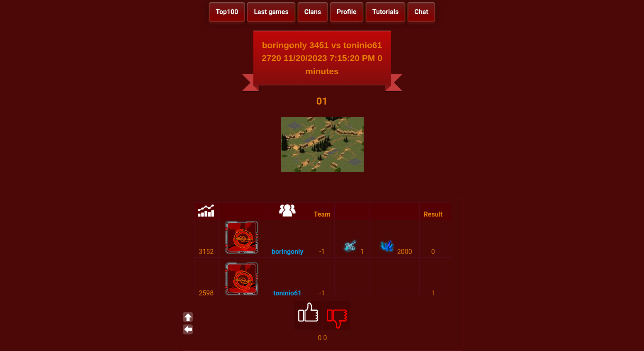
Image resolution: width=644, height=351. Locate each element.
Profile (347, 12)
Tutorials (386, 12)
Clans (313, 12)
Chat (421, 12)
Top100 (227, 12)
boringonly (288, 252)
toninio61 (287, 293)
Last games (271, 12)
